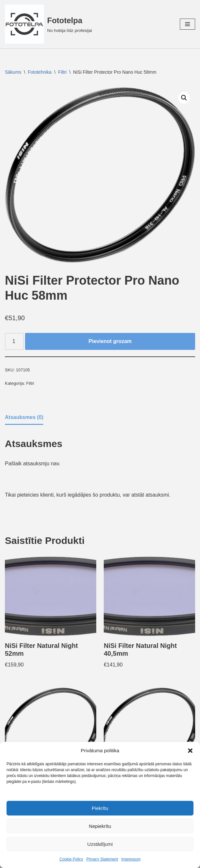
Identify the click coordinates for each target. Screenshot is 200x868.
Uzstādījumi (100, 844)
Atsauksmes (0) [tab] (24, 417)
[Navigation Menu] (187, 24)
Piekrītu (100, 808)
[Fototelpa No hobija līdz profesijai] (48, 24)
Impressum (131, 859)
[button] (190, 751)
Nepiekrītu (100, 826)
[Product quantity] (14, 341)
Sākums (13, 72)
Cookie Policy (71, 859)
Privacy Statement (102, 859)
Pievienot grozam (110, 341)
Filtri (62, 72)
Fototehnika (40, 72)
